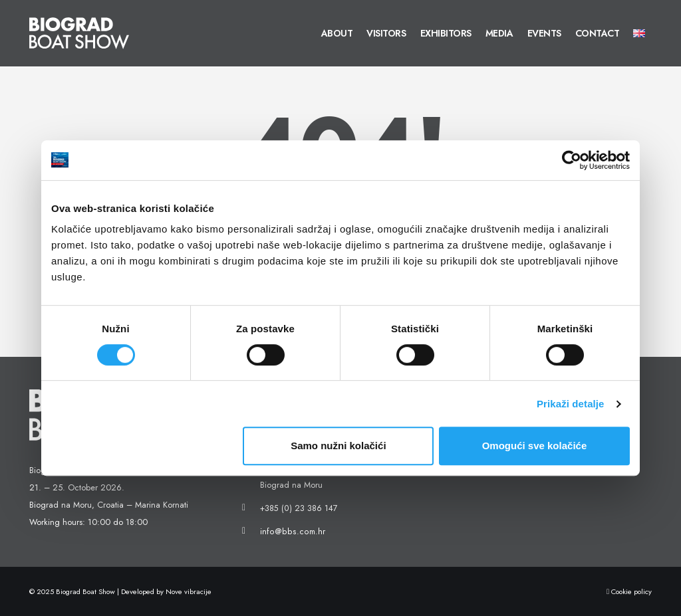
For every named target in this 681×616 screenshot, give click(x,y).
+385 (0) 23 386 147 (298, 508)
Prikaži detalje (571, 404)
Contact (598, 33)
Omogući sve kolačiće (535, 446)
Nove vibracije (189, 591)
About (337, 33)
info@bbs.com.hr (290, 532)
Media (499, 33)
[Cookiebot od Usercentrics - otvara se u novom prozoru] (572, 160)
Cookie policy (629, 591)
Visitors (386, 33)
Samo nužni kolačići (338, 446)
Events (544, 33)
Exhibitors (446, 33)
